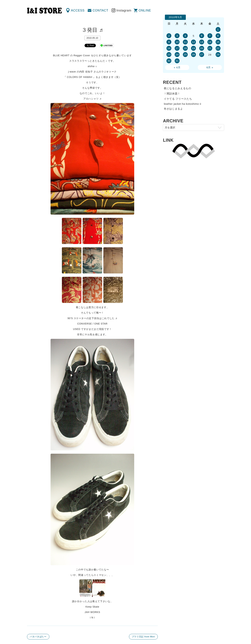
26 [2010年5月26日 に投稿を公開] (193, 54)
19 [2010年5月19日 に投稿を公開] (193, 48)
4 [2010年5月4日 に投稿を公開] (185, 36)
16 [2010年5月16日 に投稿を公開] (169, 48)
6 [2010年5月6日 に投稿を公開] (202, 36)
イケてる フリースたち (178, 99)
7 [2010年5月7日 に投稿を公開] (210, 36)
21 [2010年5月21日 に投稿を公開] (210, 48)
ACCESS (78, 10)
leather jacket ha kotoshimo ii (182, 104)
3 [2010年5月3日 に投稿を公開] (177, 36)
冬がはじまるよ (173, 109)
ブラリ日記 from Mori (143, 637)
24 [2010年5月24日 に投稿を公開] (177, 54)
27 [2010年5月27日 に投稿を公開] (202, 54)
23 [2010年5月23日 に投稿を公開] (169, 54)
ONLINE (145, 10)
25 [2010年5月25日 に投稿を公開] (185, 54)
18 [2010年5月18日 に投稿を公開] (185, 48)
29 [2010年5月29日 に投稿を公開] (218, 54)
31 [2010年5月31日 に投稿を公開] (177, 61)
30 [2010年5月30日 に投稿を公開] (169, 61)
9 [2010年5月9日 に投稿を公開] (169, 42)
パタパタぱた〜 (38, 637)
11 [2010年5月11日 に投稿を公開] (185, 42)
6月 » (210, 67)
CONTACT (100, 10)
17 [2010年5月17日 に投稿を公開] (177, 48)
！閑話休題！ (172, 94)
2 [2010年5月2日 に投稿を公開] (169, 36)
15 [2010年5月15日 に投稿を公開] (218, 42)
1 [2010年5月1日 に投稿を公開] (218, 29)
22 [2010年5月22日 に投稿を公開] (218, 48)
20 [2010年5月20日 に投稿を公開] (202, 48)
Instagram (124, 10)
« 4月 (177, 67)
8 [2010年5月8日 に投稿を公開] (218, 36)
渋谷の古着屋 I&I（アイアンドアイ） (44, 11)
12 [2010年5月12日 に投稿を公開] (193, 42)
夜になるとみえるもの (178, 88)
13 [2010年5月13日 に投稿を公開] (202, 42)
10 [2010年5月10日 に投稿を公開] (177, 42)
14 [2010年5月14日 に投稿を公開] (210, 42)
